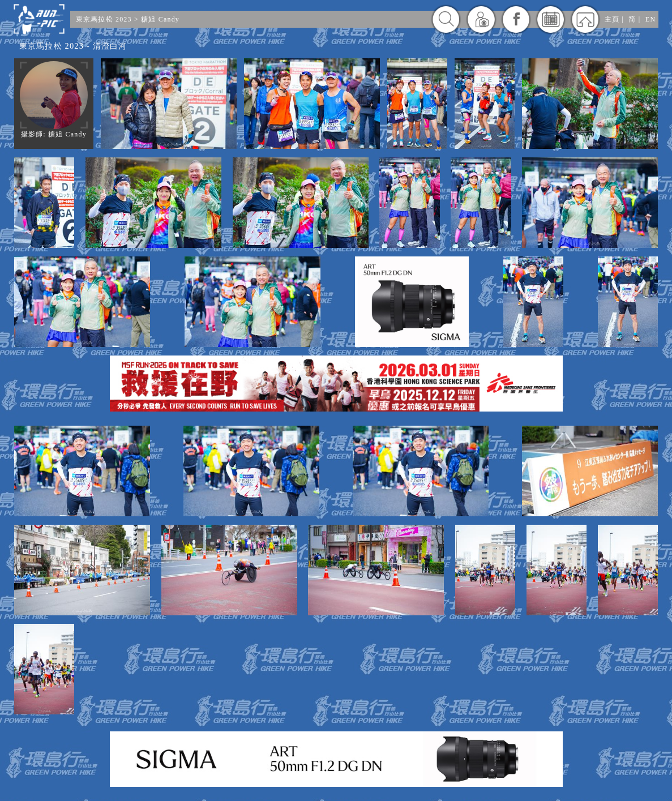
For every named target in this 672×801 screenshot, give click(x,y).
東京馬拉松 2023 (104, 19)
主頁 (612, 19)
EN (650, 19)
